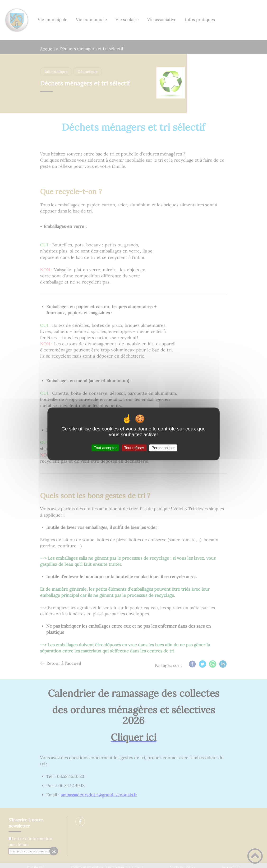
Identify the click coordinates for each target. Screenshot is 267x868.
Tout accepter (105, 448)
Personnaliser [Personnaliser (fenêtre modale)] (163, 448)
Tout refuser (134, 448)
